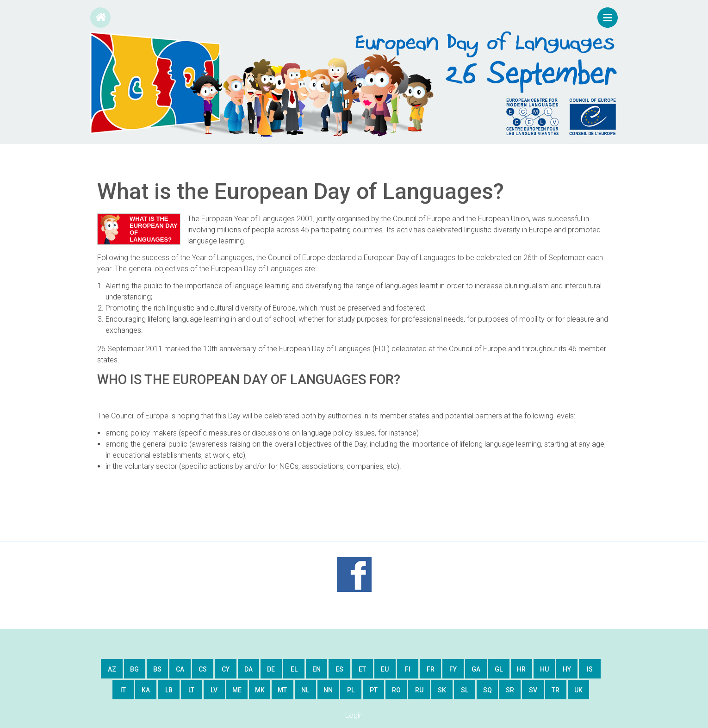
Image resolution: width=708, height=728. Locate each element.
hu (544, 669)
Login (354, 715)
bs (157, 669)
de (271, 669)
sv (533, 690)
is (590, 669)
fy (453, 669)
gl (499, 669)
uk (578, 690)
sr (510, 690)
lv (214, 690)
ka (146, 690)
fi (408, 669)
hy (567, 669)
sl (465, 690)
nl (305, 690)
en (317, 669)
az (112, 669)
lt (191, 690)
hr (521, 669)
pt (374, 690)
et (362, 669)
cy (226, 669)
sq (488, 690)
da (248, 669)
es (339, 669)
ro (396, 690)
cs (203, 669)
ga (476, 669)
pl (351, 690)
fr (431, 669)
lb (169, 690)
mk (260, 690)
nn (328, 690)
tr (556, 690)
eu (385, 669)
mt (282, 690)
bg (134, 669)
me (237, 690)
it (123, 690)
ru (419, 690)
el (294, 669)
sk (442, 690)
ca (180, 669)
